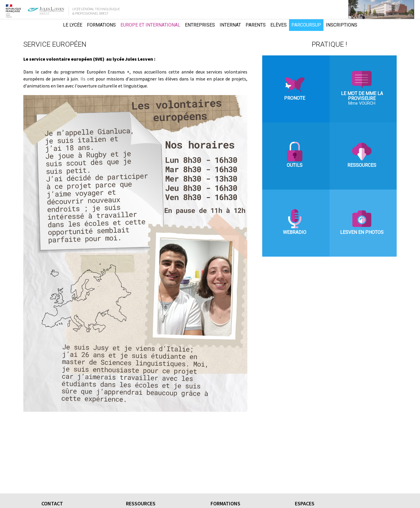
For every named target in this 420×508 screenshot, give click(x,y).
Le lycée (73, 25)
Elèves (279, 25)
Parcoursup (306, 25)
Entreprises (200, 25)
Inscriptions (342, 25)
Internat (230, 25)
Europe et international (150, 25)
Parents (256, 25)
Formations (101, 25)
